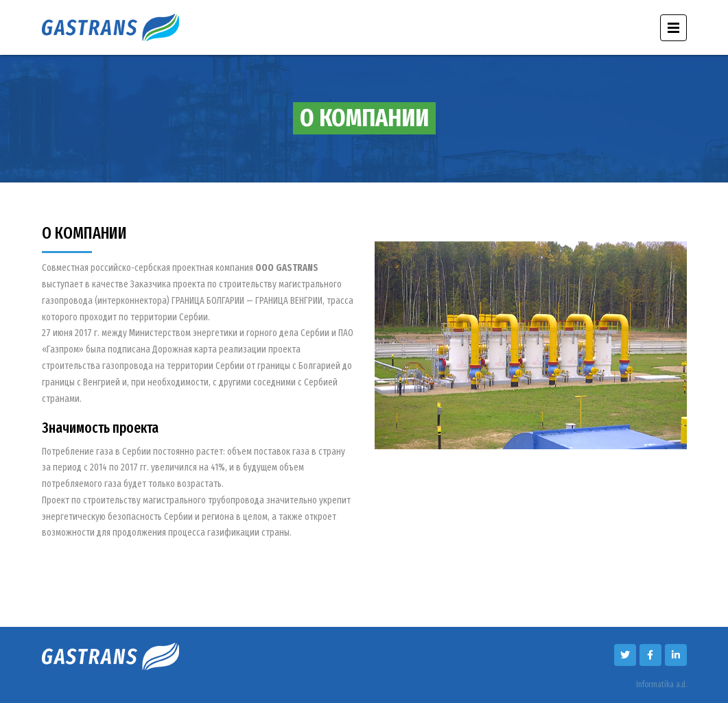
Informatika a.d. (661, 684)
